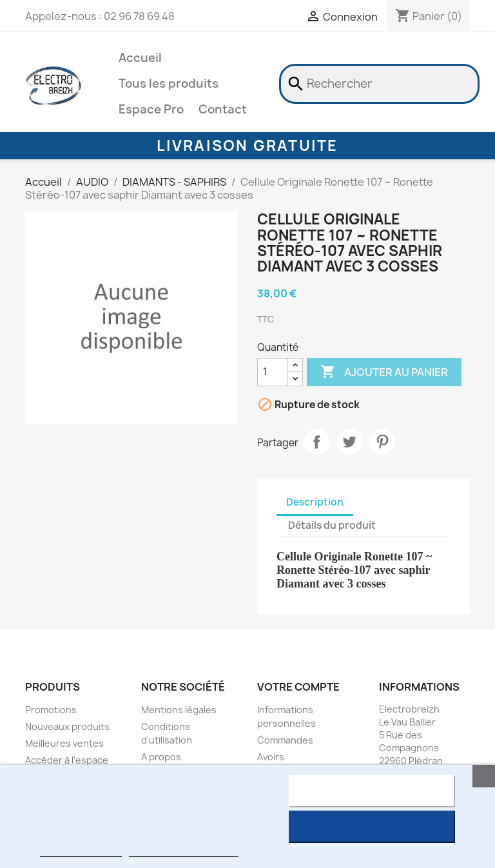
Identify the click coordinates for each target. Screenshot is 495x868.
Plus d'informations (81, 851)
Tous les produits (169, 84)
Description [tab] (315, 502)
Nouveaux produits (67, 726)
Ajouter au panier (384, 372)
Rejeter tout (372, 791)
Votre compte (298, 687)
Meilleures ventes (64, 743)
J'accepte (372, 827)
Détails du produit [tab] (332, 525)
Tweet (349, 442)
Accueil (140, 58)
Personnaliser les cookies (184, 851)
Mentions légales (179, 710)
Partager (316, 442)
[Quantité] (273, 372)
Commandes (285, 740)
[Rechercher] (379, 84)
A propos (161, 757)
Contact (223, 109)
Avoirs (271, 757)
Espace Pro (151, 109)
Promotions (51, 710)
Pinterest (382, 442)
